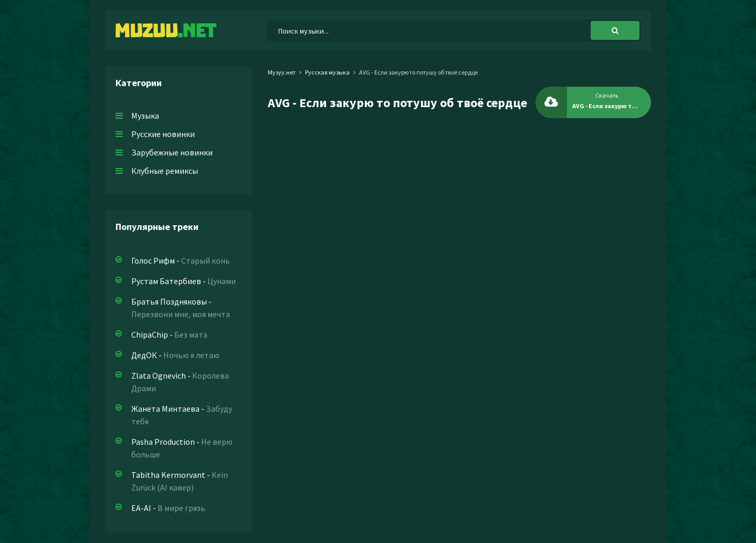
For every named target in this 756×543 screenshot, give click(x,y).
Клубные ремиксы (165, 171)
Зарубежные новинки (172, 152)
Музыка (145, 116)
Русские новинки (163, 134)
